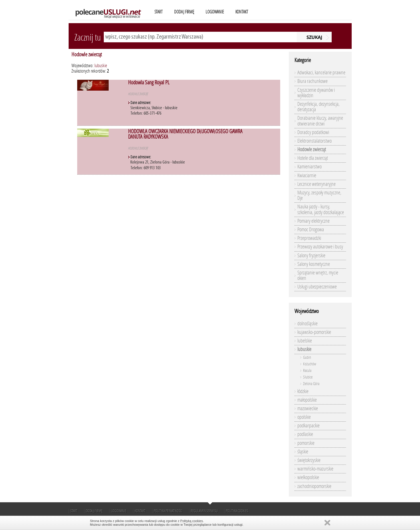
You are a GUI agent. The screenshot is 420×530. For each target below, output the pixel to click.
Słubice (308, 377)
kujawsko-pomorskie (314, 332)
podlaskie (305, 434)
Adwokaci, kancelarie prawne (321, 73)
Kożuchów (310, 364)
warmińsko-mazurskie (315, 469)
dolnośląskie (307, 324)
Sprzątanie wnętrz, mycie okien (318, 275)
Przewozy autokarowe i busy (320, 247)
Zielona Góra (311, 384)
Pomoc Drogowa (311, 230)
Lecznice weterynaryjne (317, 184)
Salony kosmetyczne (314, 264)
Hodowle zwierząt (87, 54)
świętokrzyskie (309, 460)
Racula (307, 371)
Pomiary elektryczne (313, 221)
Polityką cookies (192, 521)
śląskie (303, 452)
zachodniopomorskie (314, 486)
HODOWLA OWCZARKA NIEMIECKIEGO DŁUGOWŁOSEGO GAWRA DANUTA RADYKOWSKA (185, 134)
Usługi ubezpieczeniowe (317, 287)
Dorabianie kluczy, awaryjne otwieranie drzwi (320, 121)
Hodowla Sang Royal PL (149, 82)
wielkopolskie (308, 477)
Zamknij (327, 523)
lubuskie (101, 66)
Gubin (307, 357)
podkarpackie (308, 426)
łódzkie (303, 391)
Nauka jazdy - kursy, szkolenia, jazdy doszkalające (321, 209)
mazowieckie (308, 409)
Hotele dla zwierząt (313, 158)
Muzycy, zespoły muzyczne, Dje (319, 195)
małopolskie (307, 400)
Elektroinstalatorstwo (314, 141)
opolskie (304, 417)
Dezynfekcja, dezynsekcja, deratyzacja (319, 107)
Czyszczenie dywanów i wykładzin (316, 93)
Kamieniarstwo (309, 167)
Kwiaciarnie (307, 176)
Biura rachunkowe (312, 81)
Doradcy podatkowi (313, 132)
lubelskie (305, 341)
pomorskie (306, 443)
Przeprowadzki (309, 238)
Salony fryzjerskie (311, 256)
